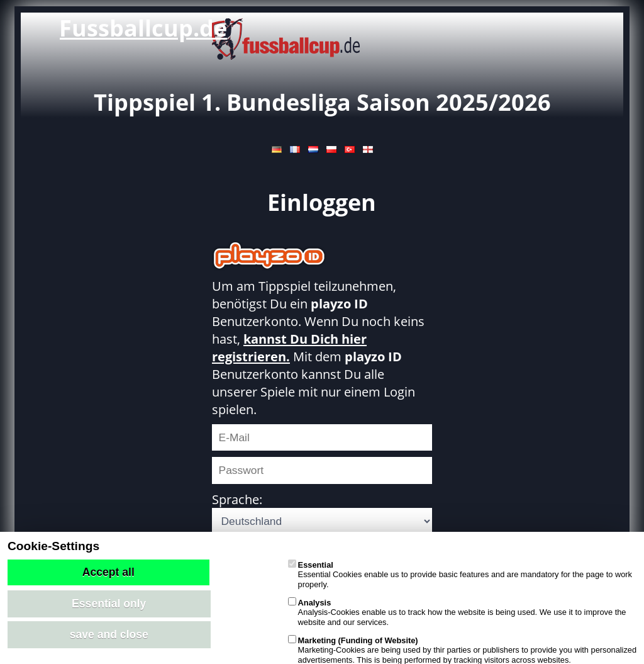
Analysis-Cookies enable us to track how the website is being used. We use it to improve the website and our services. (457, 612)
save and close (109, 634)
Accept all (108, 572)
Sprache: (237, 499)
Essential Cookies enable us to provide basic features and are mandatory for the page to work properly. (460, 575)
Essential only (109, 604)
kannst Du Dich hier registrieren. (289, 347)
